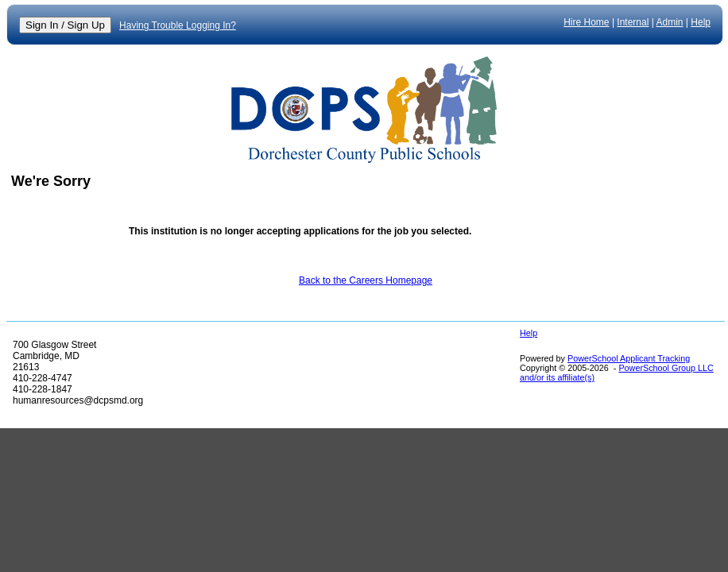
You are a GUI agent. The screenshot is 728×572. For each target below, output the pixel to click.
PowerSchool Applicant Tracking (629, 358)
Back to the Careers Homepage (366, 280)
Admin (670, 22)
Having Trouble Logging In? (178, 25)
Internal (633, 22)
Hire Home (586, 22)
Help (701, 22)
